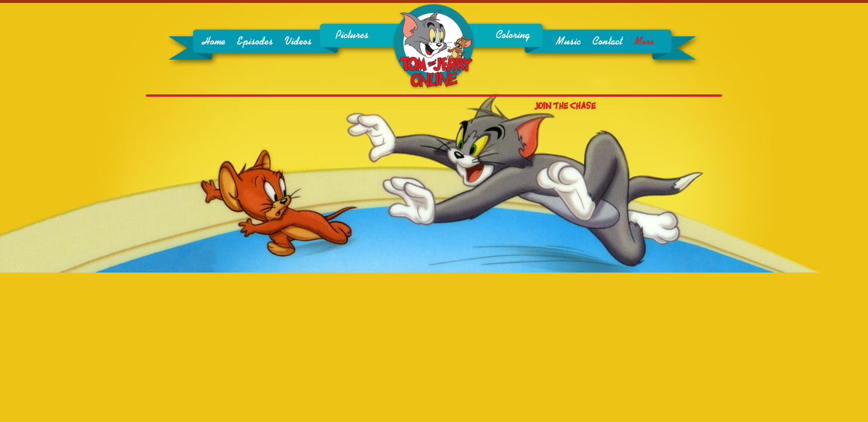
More (644, 42)
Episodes (255, 42)
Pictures (352, 35)
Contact (607, 42)
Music (568, 42)
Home (214, 42)
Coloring (513, 35)
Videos (298, 42)
